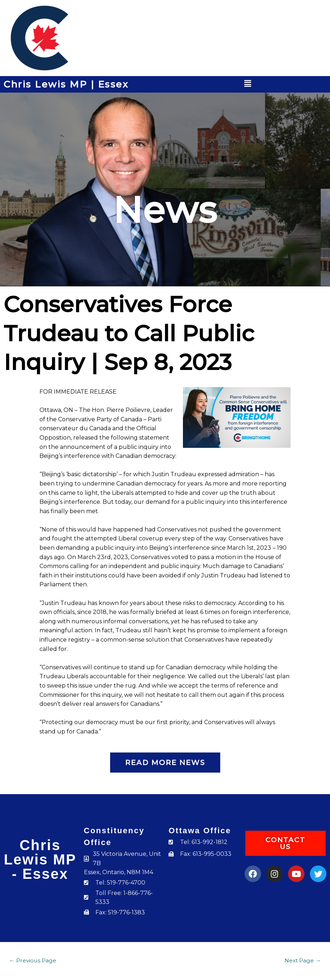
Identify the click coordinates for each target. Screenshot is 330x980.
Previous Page (33, 960)
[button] (248, 84)
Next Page (303, 960)
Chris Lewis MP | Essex (66, 84)
